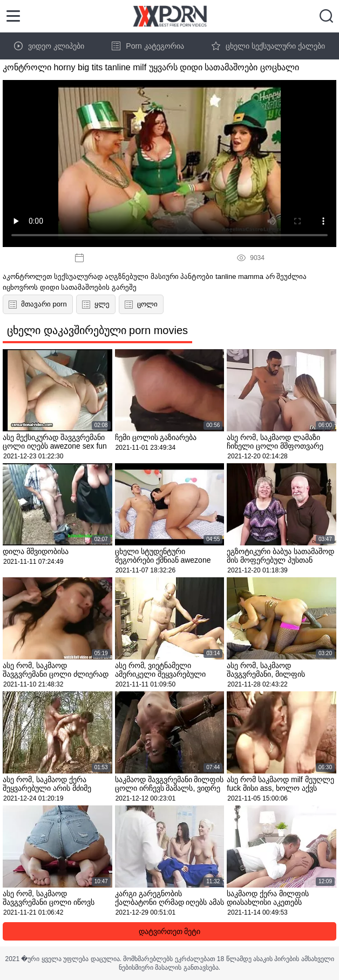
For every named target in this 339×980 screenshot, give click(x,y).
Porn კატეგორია (148, 46)
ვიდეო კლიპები (49, 46)
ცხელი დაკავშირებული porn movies (97, 330)
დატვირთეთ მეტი (170, 931)
